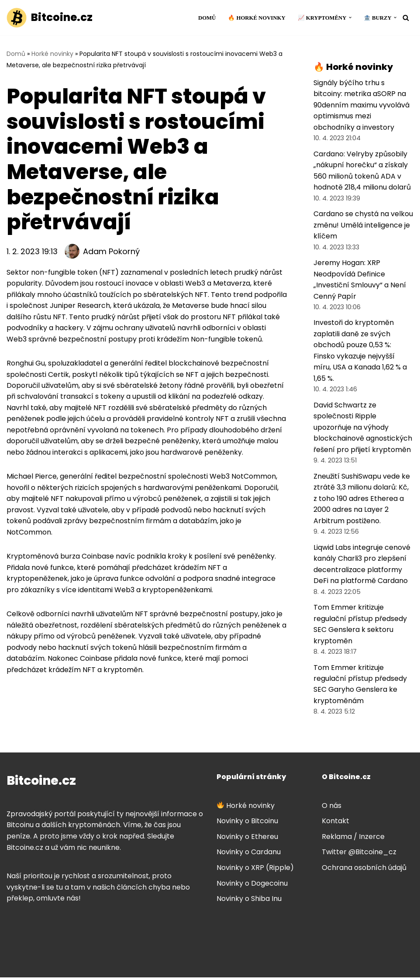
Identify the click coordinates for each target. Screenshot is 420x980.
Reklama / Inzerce (353, 839)
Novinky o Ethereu (247, 839)
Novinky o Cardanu (249, 854)
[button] (350, 17)
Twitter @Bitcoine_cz (359, 854)
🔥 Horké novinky (256, 18)
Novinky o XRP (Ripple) (255, 870)
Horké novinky (52, 54)
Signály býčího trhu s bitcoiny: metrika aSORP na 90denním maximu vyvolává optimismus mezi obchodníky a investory (361, 105)
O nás (332, 808)
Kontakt (336, 823)
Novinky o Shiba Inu (249, 901)
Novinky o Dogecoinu (252, 886)
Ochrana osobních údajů (364, 870)
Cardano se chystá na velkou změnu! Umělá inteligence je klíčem (363, 225)
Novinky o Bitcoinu (247, 823)
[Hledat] (406, 18)
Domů (206, 18)
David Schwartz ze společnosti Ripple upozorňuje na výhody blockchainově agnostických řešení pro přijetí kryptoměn (363, 429)
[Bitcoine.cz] (50, 18)
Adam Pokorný (111, 251)
